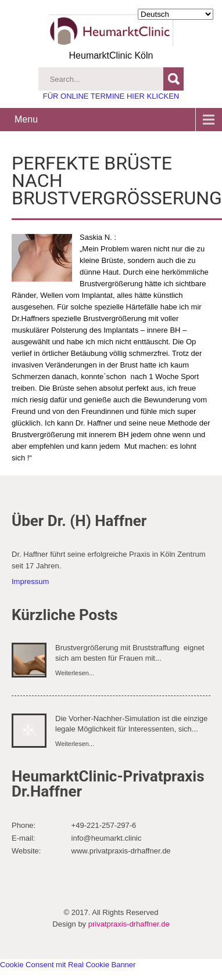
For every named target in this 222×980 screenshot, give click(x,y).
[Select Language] (176, 14)
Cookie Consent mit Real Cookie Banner (68, 965)
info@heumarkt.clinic (107, 838)
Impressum (30, 581)
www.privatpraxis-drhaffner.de (121, 851)
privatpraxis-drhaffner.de (129, 924)
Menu (26, 119)
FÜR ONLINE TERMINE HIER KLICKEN (111, 96)
